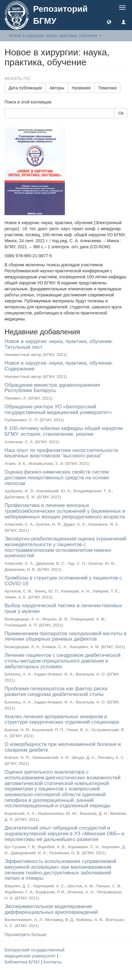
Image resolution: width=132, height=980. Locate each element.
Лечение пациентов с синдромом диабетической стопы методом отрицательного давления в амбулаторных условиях (63, 661)
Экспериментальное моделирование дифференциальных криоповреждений (51, 909)
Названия (81, 88)
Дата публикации (25, 88)
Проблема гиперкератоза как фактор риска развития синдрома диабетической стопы (56, 691)
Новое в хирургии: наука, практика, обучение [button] (55, 36)
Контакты (52, 962)
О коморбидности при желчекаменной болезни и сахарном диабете (63, 747)
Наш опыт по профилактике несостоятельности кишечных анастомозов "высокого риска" (61, 453)
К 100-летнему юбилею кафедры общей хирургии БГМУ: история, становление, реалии (64, 431)
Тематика (107, 88)
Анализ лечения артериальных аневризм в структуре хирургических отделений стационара (62, 719)
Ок (121, 113)
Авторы (57, 88)
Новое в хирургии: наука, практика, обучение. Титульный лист (59, 344)
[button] (109, 22)
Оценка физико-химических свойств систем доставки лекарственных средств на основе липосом (57, 478)
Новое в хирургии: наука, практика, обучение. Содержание (59, 366)
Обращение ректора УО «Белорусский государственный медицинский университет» (58, 410)
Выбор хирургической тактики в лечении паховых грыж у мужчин (63, 608)
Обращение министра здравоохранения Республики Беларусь (52, 388)
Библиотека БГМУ (23, 962)
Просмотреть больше (26, 935)
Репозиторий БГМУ (60, 15)
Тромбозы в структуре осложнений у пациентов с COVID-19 (63, 581)
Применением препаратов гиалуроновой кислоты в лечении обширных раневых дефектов (66, 636)
